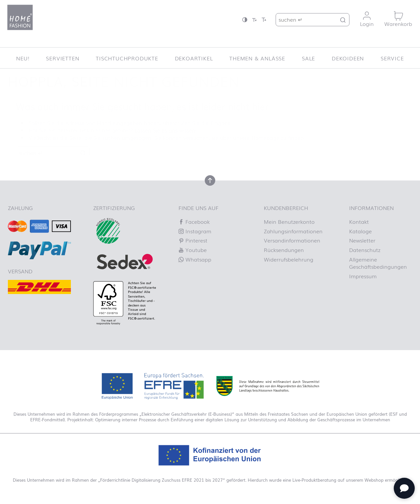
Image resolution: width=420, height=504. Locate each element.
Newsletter (362, 240)
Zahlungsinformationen (293, 231)
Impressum (363, 276)
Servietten (63, 58)
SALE (308, 58)
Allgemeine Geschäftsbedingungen (378, 263)
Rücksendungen (284, 250)
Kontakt (359, 221)
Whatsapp (195, 259)
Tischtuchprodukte (127, 58)
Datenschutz (365, 250)
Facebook (194, 221)
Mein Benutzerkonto (289, 221)
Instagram (195, 231)
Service (392, 58)
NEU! (23, 58)
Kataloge (360, 231)
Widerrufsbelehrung (289, 259)
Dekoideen (348, 58)
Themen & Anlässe (257, 58)
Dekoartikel (194, 58)
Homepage (265, 137)
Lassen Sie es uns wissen (165, 130)
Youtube (193, 250)
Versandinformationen (292, 240)
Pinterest (193, 240)
